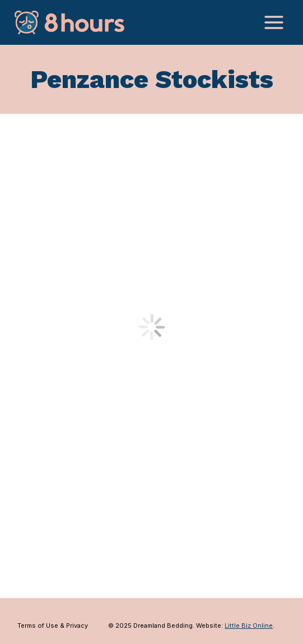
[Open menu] (274, 22)
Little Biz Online (249, 626)
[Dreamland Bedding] (69, 22)
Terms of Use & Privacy (53, 626)
